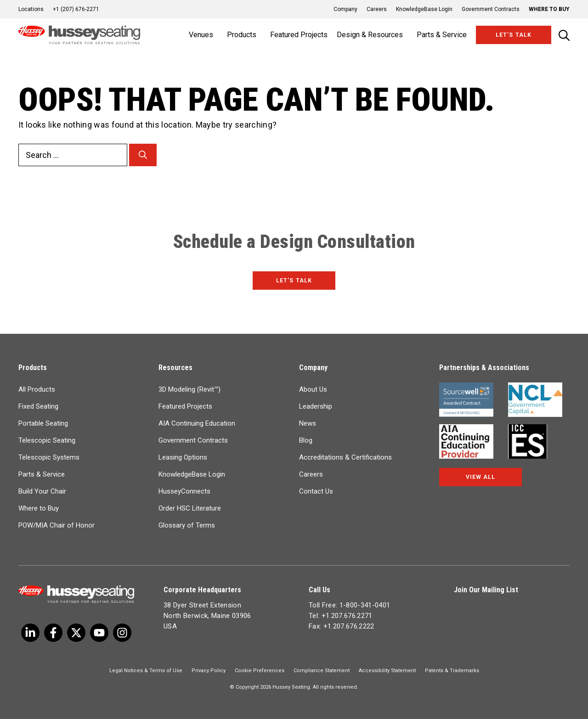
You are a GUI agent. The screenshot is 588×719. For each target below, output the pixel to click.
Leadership (316, 406)
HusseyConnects (184, 491)
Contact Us (316, 491)
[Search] (143, 155)
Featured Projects (299, 35)
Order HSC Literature (190, 508)
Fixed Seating (38, 406)
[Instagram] (122, 633)
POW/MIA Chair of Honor (57, 525)
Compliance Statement (322, 671)
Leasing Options (183, 457)
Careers (377, 9)
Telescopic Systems (49, 457)
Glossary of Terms (187, 525)
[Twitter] (30, 633)
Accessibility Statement (387, 671)
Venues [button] (201, 35)
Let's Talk (294, 281)
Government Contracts (491, 9)
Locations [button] (31, 9)
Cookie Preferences (260, 671)
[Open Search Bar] (564, 35)
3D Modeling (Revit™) (189, 389)
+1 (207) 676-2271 (76, 9)
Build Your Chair (42, 491)
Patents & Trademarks (452, 671)
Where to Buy (549, 9)
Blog (306, 440)
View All (481, 477)
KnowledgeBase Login (424, 9)
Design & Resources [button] (370, 35)
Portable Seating (43, 423)
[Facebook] (53, 633)
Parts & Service (42, 474)
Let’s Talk (513, 35)
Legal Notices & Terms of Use (146, 671)
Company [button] (345, 9)
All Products (37, 389)
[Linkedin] (99, 633)
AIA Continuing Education (197, 423)
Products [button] (242, 35)
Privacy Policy (209, 671)
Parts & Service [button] (442, 35)
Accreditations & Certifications (345, 457)
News (308, 423)
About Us (313, 389)
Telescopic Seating (47, 440)
